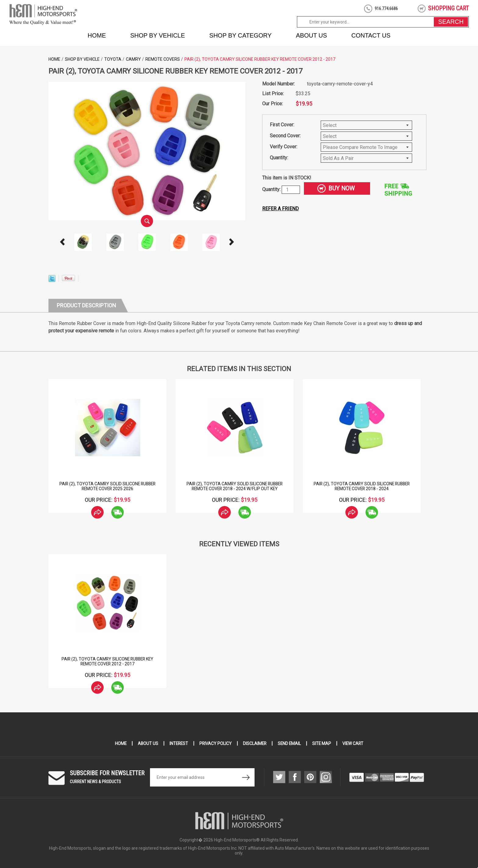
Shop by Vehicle (157, 35)
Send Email (290, 743)
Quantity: (279, 158)
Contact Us (371, 35)
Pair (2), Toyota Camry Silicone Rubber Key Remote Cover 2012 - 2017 (108, 661)
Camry (133, 59)
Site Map (323, 743)
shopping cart (448, 8)
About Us (312, 35)
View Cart (354, 743)
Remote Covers (163, 59)
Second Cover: (285, 136)
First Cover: (282, 125)
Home (97, 35)
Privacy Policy (215, 743)
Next (232, 242)
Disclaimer (255, 743)
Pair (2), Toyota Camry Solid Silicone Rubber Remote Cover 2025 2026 (107, 486)
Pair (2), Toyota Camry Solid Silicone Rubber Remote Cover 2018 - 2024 (362, 486)
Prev (62, 242)
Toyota (113, 59)
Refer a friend (280, 209)
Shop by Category (241, 35)
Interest (178, 743)
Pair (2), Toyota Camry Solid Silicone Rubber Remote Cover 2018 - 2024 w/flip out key (235, 486)
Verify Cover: (284, 147)
